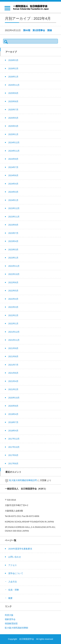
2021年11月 (14, 340)
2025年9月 (13, 93)
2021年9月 (13, 348)
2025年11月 (14, 85)
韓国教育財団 (11, 624)
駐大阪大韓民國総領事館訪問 (23, 480)
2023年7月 (13, 233)
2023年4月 (13, 241)
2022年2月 (13, 315)
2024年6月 (13, 175)
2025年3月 (13, 126)
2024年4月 (13, 184)
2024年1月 (13, 200)
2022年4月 (13, 299)
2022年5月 (13, 291)
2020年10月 (14, 398)
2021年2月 (13, 389)
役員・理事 (14, 590)
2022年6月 (13, 282)
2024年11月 (14, 151)
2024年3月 (13, 192)
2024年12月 (14, 143)
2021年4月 (13, 381)
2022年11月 (14, 266)
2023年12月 (14, 208)
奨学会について (16, 573)
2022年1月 (13, 324)
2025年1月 (13, 134)
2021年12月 (14, 332)
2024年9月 (13, 159)
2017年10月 (14, 447)
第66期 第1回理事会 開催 (37, 30)
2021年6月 (13, 373)
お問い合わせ (15, 557)
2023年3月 (13, 250)
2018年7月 (13, 422)
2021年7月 (13, 365)
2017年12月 (14, 439)
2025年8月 (13, 101)
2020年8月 (13, 406)
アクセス (13, 565)
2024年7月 (13, 167)
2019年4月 (13, 414)
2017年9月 (13, 455)
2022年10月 (14, 274)
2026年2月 (13, 69)
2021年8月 (13, 356)
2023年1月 (13, 258)
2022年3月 (13, 307)
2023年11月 (14, 217)
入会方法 (13, 582)
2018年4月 (13, 431)
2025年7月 (13, 110)
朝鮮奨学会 (10, 619)
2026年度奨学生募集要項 (20, 549)
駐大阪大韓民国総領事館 (17, 628)
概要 (10, 598)
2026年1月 (13, 77)
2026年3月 (13, 60)
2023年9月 (13, 225)
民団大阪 (9, 615)
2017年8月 (13, 464)
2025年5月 (13, 118)
